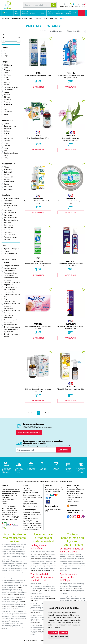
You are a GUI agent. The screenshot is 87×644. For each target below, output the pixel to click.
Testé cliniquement (10, 325)
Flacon (6, 174)
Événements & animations (31, 492)
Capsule (7, 124)
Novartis (7, 95)
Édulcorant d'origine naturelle (11, 238)
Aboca (6, 68)
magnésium (14, 606)
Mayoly (6, 92)
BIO (5, 53)
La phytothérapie (76, 588)
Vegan (6, 56)
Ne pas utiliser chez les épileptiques (12, 312)
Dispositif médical (10, 268)
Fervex (17, 600)
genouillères (34, 555)
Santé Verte (8, 112)
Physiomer (8, 100)
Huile (6, 136)
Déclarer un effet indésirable (32, 496)
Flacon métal (8, 177)
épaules (38, 558)
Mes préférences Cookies (31, 507)
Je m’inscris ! (64, 450)
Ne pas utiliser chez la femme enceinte (11, 300)
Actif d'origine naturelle (12, 198)
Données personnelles (30, 503)
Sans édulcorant (9, 235)
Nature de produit (9, 120)
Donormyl (24, 601)
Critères (5, 48)
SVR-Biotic (62, 568)
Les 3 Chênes (9, 90)
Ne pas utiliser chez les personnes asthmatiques (12, 306)
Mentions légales (29, 501)
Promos (82, 13)
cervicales (33, 558)
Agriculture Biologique (11, 249)
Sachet (6, 184)
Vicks (6, 114)
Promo (6, 51)
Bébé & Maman (33, 13)
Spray (6, 158)
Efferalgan (5, 591)
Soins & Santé (17, 13)
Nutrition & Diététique (25, 13)
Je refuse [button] (63, 633)
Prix (3, 34)
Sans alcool (8, 210)
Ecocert (7, 251)
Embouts (7, 131)
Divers (6, 72)
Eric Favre (7, 75)
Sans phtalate (9, 230)
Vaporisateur (8, 189)
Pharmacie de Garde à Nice (32, 513)
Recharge (7, 146)
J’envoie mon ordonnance (29, 432)
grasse (17, 594)
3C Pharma (8, 65)
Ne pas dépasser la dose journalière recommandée (10, 290)
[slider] (3, 41)
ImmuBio (7, 82)
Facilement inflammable (12, 282)
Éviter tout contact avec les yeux (12, 335)
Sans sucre (8, 232)
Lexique (26, 494)
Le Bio (75, 13)
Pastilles (7, 141)
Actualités (27, 488)
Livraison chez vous (73, 501)
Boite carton (8, 170)
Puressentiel (8, 104)
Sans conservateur (10, 218)
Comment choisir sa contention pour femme (42, 570)
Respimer (7, 107)
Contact (4, 503)
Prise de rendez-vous (30, 490)
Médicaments (8, 13)
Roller (6, 148)
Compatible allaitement (12, 266)
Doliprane (19, 587)
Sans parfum (8, 227)
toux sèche (11, 594)
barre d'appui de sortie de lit (43, 590)
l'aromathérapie (64, 590)
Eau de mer (8, 129)
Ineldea (6, 85)
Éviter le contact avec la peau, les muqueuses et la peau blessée (12, 329)
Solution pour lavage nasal (11, 154)
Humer (6, 77)
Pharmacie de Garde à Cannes (32, 522)
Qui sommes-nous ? (8, 500)
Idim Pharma (8, 80)
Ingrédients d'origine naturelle (11, 207)
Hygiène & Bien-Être (51, 13)
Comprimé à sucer (10, 126)
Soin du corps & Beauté (41, 13)
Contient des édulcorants (8, 202)
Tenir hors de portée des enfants (11, 321)
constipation (5, 598)
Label (4, 245)
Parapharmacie (17, 18)
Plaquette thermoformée (9, 181)
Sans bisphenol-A (10, 213)
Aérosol (7, 167)
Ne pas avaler (9, 285)
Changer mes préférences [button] (59, 637)
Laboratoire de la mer (11, 87)
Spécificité (6, 195)
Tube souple (8, 187)
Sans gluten (8, 223)
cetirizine (20, 598)
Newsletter (5, 501)
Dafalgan (14, 591)
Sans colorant (9, 215)
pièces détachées (35, 623)
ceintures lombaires (43, 555)
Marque (5, 62)
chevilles (50, 558)
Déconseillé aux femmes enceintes (10, 272)
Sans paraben (9, 225)
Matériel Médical (68, 13)
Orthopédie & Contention (60, 13)
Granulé (7, 133)
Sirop (6, 151)
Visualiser (38, 87)
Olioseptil (7, 97)
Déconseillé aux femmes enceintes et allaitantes (11, 278)
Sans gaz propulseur (11, 220)
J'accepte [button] (53, 633)
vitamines (15, 608)
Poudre (6, 143)
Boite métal (8, 172)
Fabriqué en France (10, 254)
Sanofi (6, 109)
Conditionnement (8, 164)
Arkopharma (8, 70)
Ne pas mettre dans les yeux (12, 295)
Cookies (26, 505)
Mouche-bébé (9, 138)
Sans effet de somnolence (9, 316)
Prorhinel (7, 102)
